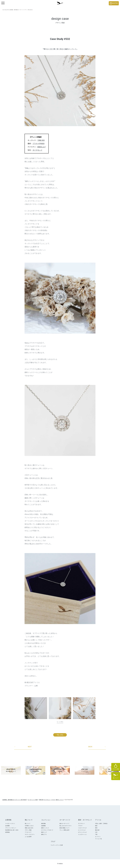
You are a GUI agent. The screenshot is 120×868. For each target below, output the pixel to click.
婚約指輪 (43, 824)
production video (60, 770)
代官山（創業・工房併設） (102, 824)
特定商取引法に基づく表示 (12, 830)
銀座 (96, 826)
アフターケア (28, 832)
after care (85, 770)
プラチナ (80, 826)
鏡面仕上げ (42, 147)
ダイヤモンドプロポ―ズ (47, 830)
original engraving (35, 770)
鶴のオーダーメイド (64, 824)
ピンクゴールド (82, 830)
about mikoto (11, 770)
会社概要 (7, 826)
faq (109, 770)
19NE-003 (41, 140)
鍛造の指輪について (64, 828)
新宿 (96, 828)
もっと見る (60, 722)
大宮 (96, 832)
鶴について (28, 824)
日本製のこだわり (29, 826)
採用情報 (7, 832)
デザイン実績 (28, 830)
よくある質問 (28, 837)
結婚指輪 (43, 826)
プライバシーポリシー (11, 828)
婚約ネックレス (45, 828)
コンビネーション (82, 834)
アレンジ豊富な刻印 (64, 830)
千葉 (96, 834)
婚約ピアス (44, 834)
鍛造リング (44, 832)
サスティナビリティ (30, 834)
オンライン (98, 837)
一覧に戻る (60, 735)
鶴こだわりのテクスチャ (66, 826)
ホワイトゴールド (82, 832)
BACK (97, 747)
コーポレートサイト (10, 824)
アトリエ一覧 (98, 839)
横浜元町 (97, 830)
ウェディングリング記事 (57, 845)
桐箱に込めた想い (29, 828)
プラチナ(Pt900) (39, 144)
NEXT (23, 747)
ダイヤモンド (37, 150)
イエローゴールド (82, 828)
